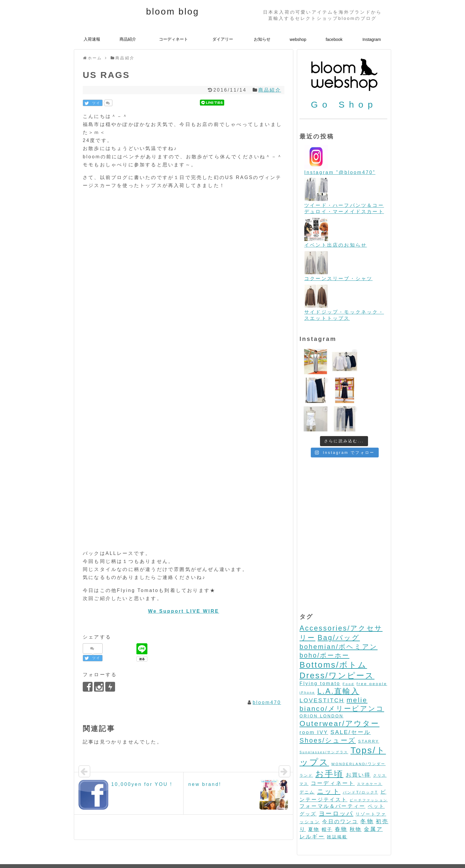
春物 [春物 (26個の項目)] (341, 801)
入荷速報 (92, 39)
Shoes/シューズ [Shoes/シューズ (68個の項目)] (328, 712)
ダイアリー (223, 39)
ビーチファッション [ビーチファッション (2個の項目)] (369, 772)
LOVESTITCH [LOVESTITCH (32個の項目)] (322, 672)
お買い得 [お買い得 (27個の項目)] (358, 746)
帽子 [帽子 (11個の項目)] (327, 801)
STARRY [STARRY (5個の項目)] (369, 713)
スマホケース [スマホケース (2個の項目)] (370, 755)
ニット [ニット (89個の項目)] (329, 763)
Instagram (372, 39)
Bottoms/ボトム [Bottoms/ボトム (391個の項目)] (333, 636)
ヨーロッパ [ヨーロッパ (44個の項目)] (336, 785)
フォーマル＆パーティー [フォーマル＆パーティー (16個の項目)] (332, 778)
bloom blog (173, 11)
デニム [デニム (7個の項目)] (307, 764)
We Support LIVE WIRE (184, 611)
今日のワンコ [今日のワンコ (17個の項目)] (340, 793)
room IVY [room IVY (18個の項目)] (314, 704)
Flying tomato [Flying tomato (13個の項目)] (320, 655)
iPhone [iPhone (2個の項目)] (307, 664)
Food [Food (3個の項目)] (348, 655)
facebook (334, 39)
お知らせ (262, 39)
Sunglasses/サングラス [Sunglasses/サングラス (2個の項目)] (324, 724)
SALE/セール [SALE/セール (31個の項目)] (351, 704)
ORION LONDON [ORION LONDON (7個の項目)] (321, 687)
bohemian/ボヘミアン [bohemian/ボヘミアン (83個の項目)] (339, 618)
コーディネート (173, 39)
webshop (298, 39)
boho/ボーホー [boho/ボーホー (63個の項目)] (324, 627)
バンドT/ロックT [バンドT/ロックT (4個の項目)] (360, 764)
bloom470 (267, 702)
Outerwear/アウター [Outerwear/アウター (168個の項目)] (340, 695)
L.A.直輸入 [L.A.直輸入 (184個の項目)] (338, 663)
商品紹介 (128, 39)
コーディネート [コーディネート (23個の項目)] (333, 755)
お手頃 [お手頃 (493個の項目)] (329, 745)
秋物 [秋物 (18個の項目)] (356, 801)
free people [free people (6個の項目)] (372, 655)
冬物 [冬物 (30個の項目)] (367, 793)
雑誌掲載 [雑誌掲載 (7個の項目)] (337, 808)
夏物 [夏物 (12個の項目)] (314, 801)
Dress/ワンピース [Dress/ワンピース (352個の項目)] (337, 647)
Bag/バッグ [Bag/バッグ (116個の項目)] (339, 609)
